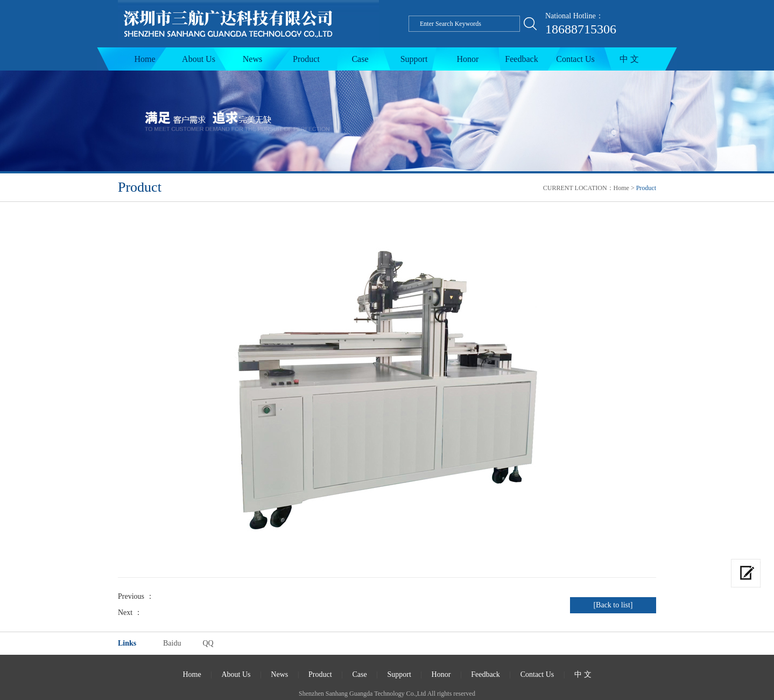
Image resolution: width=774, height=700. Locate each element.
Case (360, 59)
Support (414, 59)
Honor (468, 59)
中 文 (629, 59)
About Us (199, 59)
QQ (208, 643)
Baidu (172, 643)
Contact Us (575, 59)
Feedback (521, 59)
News (252, 59)
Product (306, 59)
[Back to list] (613, 605)
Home (145, 59)
